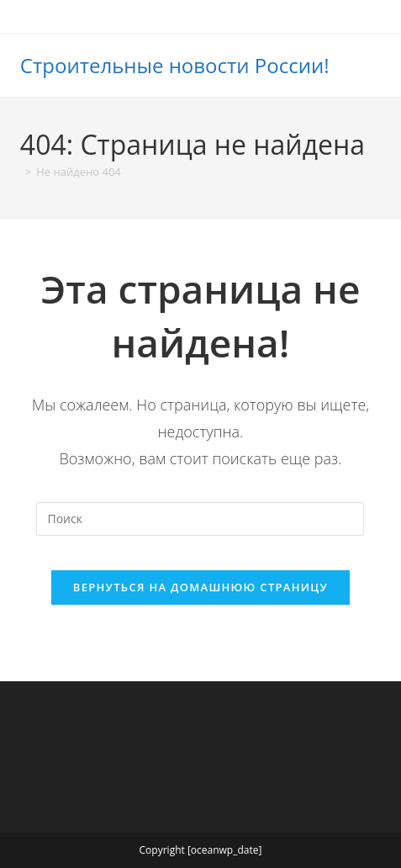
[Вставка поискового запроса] (200, 519)
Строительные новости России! (175, 65)
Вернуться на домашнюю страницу (200, 587)
